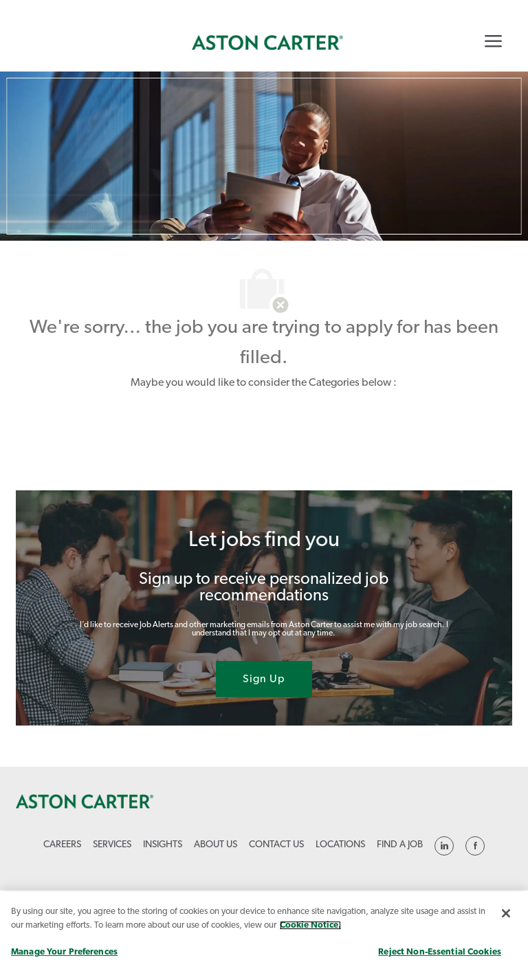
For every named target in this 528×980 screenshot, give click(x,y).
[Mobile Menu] (493, 41)
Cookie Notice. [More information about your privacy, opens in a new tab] (310, 925)
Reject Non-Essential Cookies (440, 952)
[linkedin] (444, 846)
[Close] (506, 913)
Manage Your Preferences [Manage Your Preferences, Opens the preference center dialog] (64, 952)
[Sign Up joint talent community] (264, 679)
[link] (267, 43)
